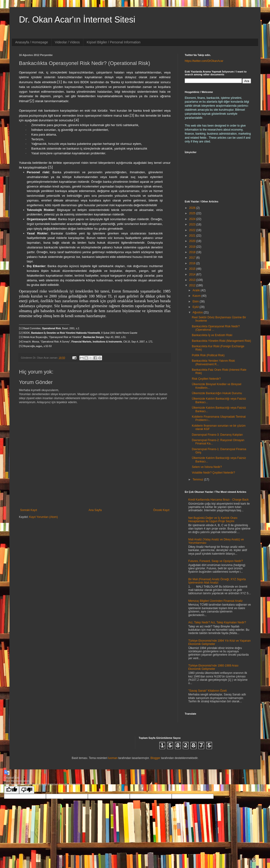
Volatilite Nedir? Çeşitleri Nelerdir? (213, 473)
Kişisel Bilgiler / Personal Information (114, 42)
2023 (193, 224)
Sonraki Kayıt (29, 510)
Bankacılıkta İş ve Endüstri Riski (212, 335)
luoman (113, 758)
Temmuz (198, 480)
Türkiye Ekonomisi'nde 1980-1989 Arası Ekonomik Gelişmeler (213, 667)
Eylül (196, 307)
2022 (193, 230)
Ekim (196, 302)
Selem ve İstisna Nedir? (207, 467)
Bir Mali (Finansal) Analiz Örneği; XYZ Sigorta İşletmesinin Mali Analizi (217, 581)
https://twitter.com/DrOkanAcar (204, 61)
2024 (193, 219)
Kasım (197, 296)
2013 (193, 280)
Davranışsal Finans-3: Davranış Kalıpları (217, 435)
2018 (193, 252)
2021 (193, 236)
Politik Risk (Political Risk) (208, 355)
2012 (193, 285)
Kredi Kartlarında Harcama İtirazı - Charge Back (218, 500)
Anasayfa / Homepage (32, 42)
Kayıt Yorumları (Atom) (43, 517)
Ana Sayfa (95, 510)
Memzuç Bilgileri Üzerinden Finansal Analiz (215, 601)
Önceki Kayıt (161, 510)
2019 (193, 247)
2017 (193, 258)
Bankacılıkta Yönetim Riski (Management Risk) (221, 341)
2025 (193, 213)
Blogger (155, 758)
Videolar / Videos (67, 42)
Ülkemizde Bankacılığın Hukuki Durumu (217, 393)
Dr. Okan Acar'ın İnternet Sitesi (77, 20)
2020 (193, 241)
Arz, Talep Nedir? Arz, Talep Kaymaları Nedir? (217, 622)
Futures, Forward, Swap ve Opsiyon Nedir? (216, 561)
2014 (193, 274)
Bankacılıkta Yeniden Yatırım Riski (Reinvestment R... (213, 362)
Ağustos (198, 312)
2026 (193, 208)
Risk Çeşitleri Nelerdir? (206, 379)
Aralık (197, 290)
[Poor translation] (27, 790)
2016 (193, 263)
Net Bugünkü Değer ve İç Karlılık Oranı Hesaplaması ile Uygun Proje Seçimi (213, 520)
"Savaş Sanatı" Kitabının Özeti (207, 691)
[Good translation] (12, 790)
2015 (193, 269)
